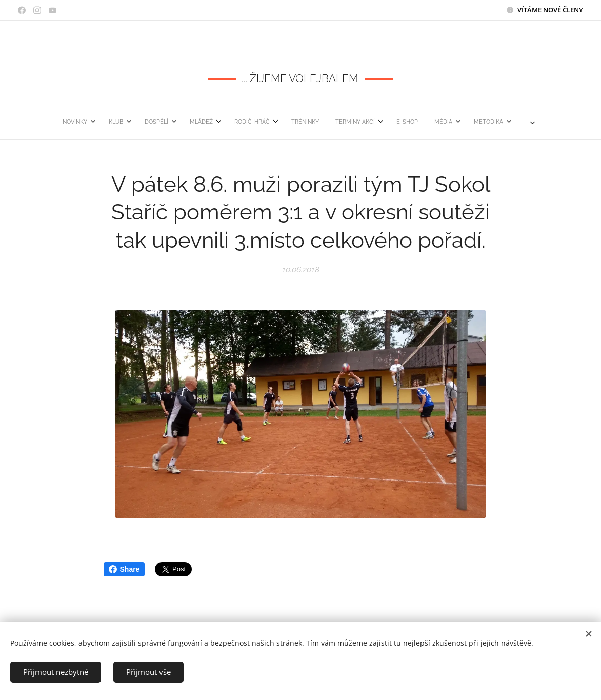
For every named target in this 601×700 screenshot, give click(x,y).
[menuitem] (169, 122)
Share (124, 569)
